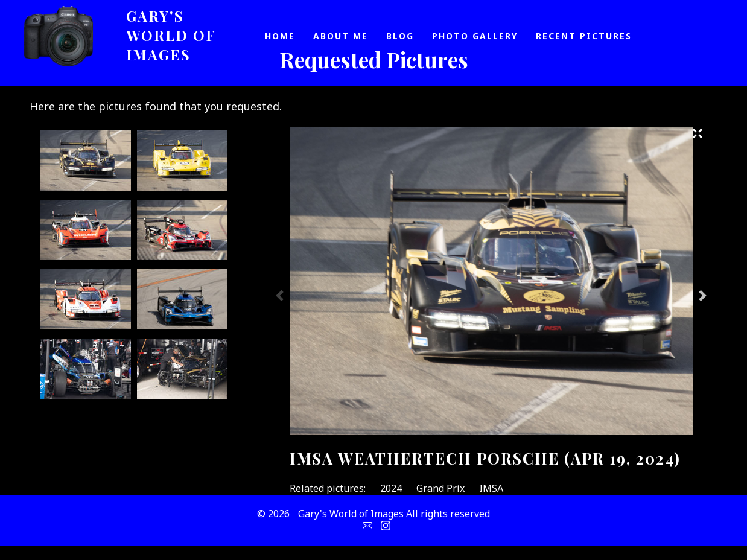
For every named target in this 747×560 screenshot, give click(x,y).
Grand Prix (440, 488)
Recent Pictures (584, 36)
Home (280, 36)
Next (702, 295)
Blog (400, 36)
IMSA (491, 488)
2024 (391, 488)
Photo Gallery (475, 36)
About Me (341, 36)
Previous (281, 295)
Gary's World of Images (171, 35)
